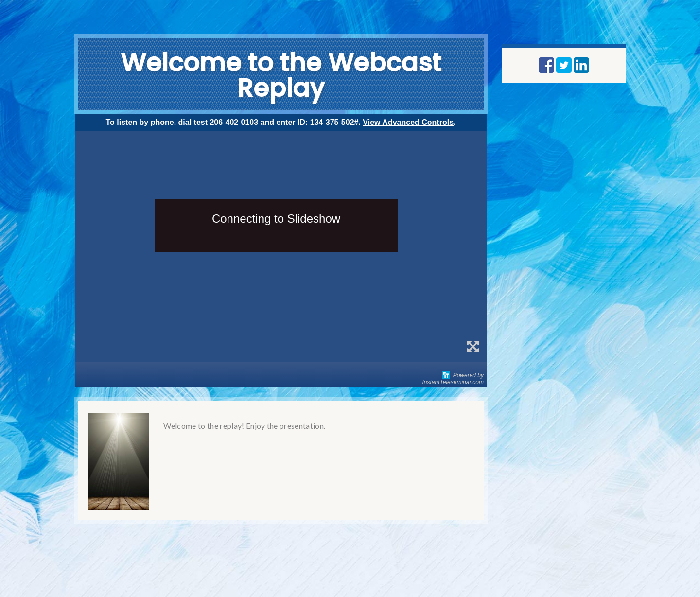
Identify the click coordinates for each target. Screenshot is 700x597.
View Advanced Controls (408, 122)
